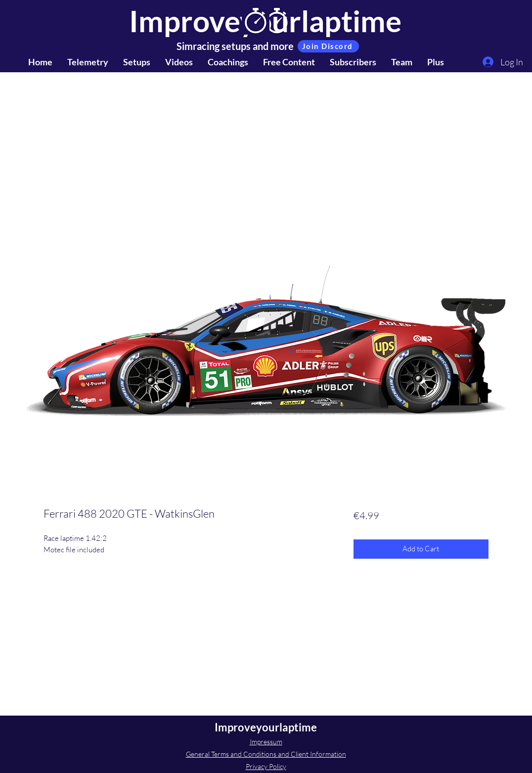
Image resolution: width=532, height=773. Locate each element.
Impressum (266, 742)
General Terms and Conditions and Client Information (266, 754)
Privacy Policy (266, 766)
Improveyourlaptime (266, 727)
